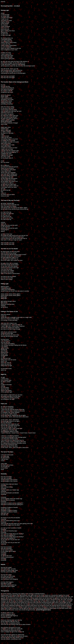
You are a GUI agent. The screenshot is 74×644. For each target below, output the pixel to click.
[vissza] (3, 2)
